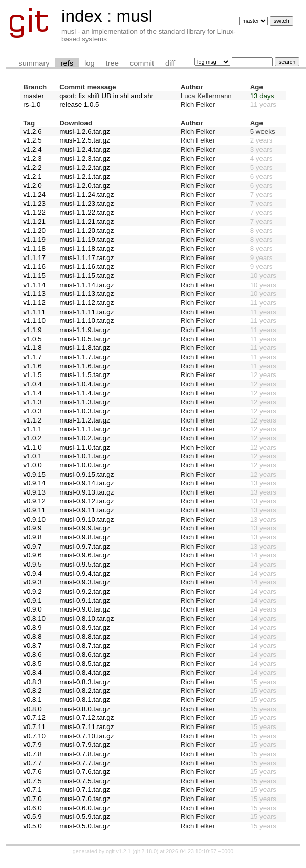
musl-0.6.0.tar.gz (85, 808)
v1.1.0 (32, 447)
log (90, 63)
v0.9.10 (34, 519)
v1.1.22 (34, 212)
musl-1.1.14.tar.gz (86, 285)
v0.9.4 (32, 573)
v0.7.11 (34, 727)
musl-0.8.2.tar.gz (85, 690)
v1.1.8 (32, 348)
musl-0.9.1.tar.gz (85, 601)
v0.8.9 (32, 628)
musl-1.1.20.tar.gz (86, 231)
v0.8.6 (32, 655)
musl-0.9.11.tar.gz (86, 510)
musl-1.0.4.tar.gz (85, 384)
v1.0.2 (32, 438)
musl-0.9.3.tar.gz (85, 582)
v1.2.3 (32, 159)
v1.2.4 (32, 149)
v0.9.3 (32, 582)
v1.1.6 (32, 366)
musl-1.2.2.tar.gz (85, 167)
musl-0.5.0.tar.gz (85, 826)
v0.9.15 (34, 474)
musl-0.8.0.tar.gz (85, 709)
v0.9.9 (32, 528)
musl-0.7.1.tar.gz (85, 790)
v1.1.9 (32, 330)
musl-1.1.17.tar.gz (86, 258)
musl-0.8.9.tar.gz (85, 628)
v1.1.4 (32, 393)
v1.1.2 (32, 420)
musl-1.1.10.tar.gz (86, 321)
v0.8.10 (34, 618)
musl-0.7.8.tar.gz (85, 754)
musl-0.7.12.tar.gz (86, 718)
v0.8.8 (32, 636)
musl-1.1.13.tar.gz (86, 294)
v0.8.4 (32, 673)
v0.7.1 (32, 790)
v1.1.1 (32, 429)
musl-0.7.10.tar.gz (86, 736)
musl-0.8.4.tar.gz (85, 673)
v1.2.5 (32, 140)
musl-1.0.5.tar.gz (85, 339)
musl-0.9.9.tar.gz (85, 528)
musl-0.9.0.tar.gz (85, 609)
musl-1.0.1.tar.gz (85, 456)
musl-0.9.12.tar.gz (86, 501)
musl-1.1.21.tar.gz (86, 221)
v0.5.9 (32, 817)
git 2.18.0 (145, 851)
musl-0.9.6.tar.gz (85, 555)
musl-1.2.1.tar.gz (85, 177)
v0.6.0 (32, 808)
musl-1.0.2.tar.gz (85, 438)
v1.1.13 (34, 294)
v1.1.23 (34, 204)
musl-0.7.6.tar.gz (85, 772)
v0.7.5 (32, 781)
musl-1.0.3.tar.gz (85, 411)
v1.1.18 (34, 249)
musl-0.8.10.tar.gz (86, 618)
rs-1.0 (32, 104)
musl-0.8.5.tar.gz (85, 663)
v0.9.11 (34, 510)
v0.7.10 (34, 736)
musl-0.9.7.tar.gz (85, 546)
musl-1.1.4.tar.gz (85, 393)
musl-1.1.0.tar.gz (85, 447)
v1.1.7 (32, 357)
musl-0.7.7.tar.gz (85, 763)
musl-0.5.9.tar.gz (85, 817)
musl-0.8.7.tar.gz (85, 646)
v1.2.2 (32, 167)
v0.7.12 (34, 718)
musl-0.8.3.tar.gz (85, 682)
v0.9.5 (32, 564)
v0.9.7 (32, 546)
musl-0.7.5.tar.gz (85, 781)
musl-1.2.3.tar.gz (85, 159)
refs (67, 63)
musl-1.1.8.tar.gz (85, 348)
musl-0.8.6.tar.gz (85, 655)
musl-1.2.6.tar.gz (85, 132)
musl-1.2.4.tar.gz (85, 149)
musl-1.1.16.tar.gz (86, 266)
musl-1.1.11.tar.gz (86, 312)
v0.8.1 (32, 700)
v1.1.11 (34, 312)
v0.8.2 (32, 690)
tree (112, 63)
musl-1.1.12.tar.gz (86, 303)
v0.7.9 (32, 745)
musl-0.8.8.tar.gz (85, 636)
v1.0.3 (32, 411)
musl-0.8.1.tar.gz (85, 700)
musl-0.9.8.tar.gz (85, 537)
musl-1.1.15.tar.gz (86, 276)
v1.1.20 (34, 231)
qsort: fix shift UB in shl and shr (106, 96)
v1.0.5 (32, 339)
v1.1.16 (34, 266)
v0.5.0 (32, 826)
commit (142, 63)
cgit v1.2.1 (118, 851)
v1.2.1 (32, 177)
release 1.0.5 (79, 104)
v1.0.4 (32, 384)
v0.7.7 (32, 763)
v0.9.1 (32, 601)
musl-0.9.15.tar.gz (86, 474)
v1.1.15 (34, 276)
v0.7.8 (32, 754)
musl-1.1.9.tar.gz (85, 330)
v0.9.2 (32, 591)
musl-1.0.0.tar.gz (85, 465)
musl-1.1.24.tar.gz (86, 194)
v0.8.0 (32, 709)
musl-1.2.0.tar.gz (85, 186)
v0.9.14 (34, 483)
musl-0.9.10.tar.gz (86, 519)
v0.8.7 (32, 646)
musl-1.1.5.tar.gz (85, 375)
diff (170, 63)
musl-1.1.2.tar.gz (85, 420)
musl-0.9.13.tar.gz (86, 492)
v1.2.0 (32, 186)
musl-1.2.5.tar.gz (85, 140)
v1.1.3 (32, 402)
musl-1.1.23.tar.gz (86, 204)
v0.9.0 (32, 609)
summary (34, 63)
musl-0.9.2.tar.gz (85, 591)
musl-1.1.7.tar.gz (85, 357)
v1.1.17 (34, 258)
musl (134, 16)
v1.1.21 (34, 221)
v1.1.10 (34, 321)
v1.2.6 (32, 132)
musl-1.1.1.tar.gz (85, 429)
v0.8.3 (32, 682)
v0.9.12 (34, 501)
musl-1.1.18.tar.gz (86, 249)
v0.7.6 (32, 772)
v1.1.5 (32, 375)
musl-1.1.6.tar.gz (85, 366)
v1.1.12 (34, 303)
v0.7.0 (32, 799)
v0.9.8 (32, 537)
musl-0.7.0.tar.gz (85, 799)
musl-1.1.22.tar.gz (86, 212)
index (82, 16)
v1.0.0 (32, 465)
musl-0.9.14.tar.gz (86, 483)
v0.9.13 (34, 492)
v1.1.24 (34, 194)
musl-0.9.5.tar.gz (85, 564)
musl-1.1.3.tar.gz (85, 402)
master (34, 96)
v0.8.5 (32, 663)
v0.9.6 (32, 555)
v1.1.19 (34, 239)
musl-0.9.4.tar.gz (85, 573)
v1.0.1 (32, 456)
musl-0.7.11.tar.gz (86, 727)
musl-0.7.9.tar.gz (85, 745)
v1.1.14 (34, 285)
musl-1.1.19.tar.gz (86, 239)
